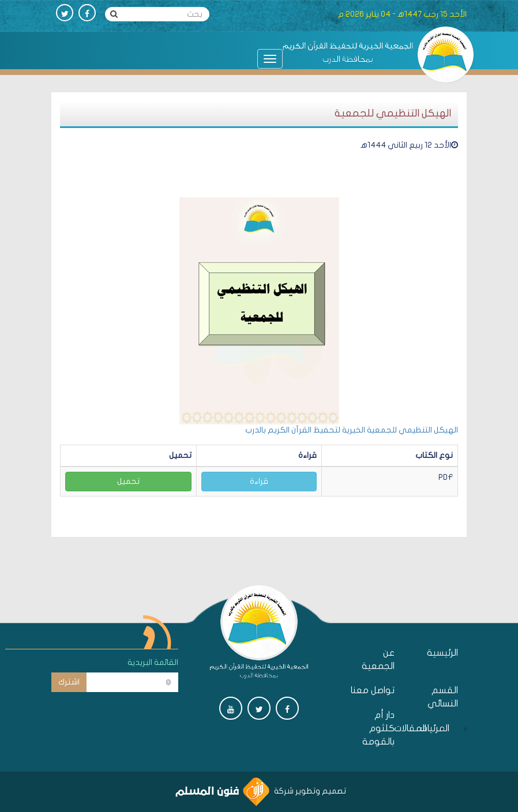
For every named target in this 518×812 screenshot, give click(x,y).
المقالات (423, 728)
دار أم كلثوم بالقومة (378, 728)
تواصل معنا (373, 690)
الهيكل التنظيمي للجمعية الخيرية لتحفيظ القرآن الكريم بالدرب (352, 430)
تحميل (128, 481)
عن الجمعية (378, 659)
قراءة (259, 481)
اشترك (69, 682)
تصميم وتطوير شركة (261, 791)
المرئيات (446, 728)
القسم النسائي (443, 697)
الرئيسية (442, 653)
